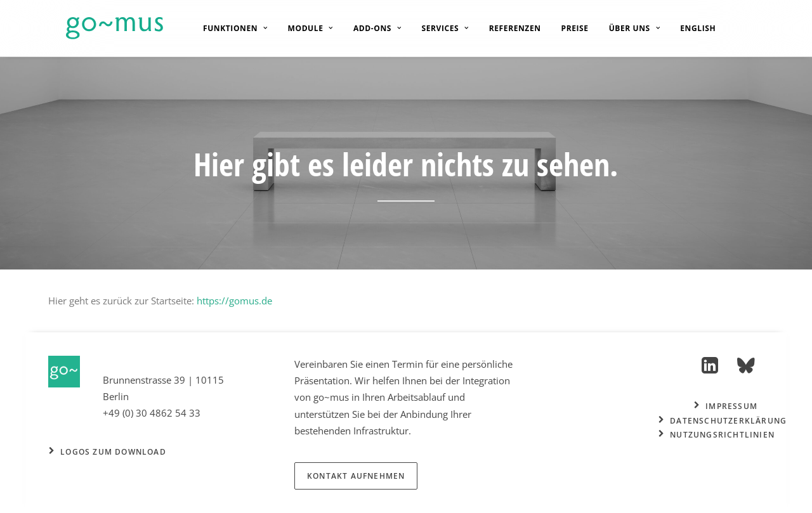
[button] (710, 370)
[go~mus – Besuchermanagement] (97, 28)
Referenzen (504, 28)
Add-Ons (367, 28)
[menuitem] (225, 28)
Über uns (624, 28)
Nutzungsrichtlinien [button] (717, 435)
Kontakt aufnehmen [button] (356, 476)
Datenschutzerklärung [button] (723, 421)
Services (435, 28)
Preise (564, 28)
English (687, 29)
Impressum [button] (726, 406)
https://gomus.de (234, 301)
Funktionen (225, 28)
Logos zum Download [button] (108, 452)
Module (300, 28)
